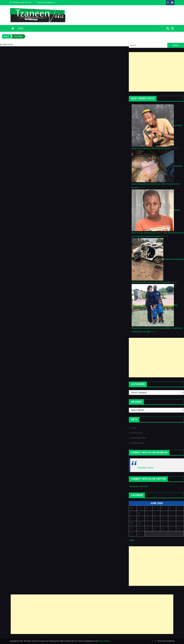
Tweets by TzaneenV (138, 486)
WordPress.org (137, 443)
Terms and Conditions (45, 3)
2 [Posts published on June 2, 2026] (139, 513)
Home (21, 28)
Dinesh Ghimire (104, 641)
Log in (134, 428)
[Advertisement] (156, 72)
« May (131, 540)
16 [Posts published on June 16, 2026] (139, 523)
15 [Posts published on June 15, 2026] (131, 523)
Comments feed (138, 438)
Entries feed (136, 433)
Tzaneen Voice (145, 468)
